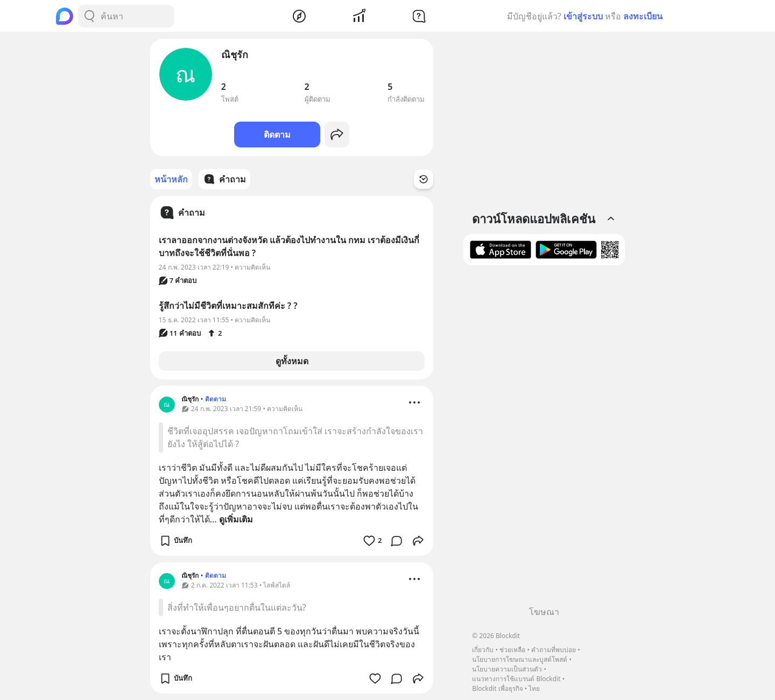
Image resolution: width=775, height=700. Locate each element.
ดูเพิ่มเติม (236, 519)
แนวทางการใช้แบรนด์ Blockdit (516, 679)
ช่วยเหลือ (512, 650)
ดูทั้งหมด (292, 361)
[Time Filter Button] (424, 179)
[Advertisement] (544, 440)
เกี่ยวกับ (483, 650)
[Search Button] (89, 16)
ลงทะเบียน (643, 16)
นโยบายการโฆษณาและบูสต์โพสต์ (520, 659)
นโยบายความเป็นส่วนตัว (507, 669)
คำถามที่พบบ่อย (554, 650)
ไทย (534, 688)
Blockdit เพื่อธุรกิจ (497, 688)
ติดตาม (277, 135)
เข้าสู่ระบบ (583, 16)
